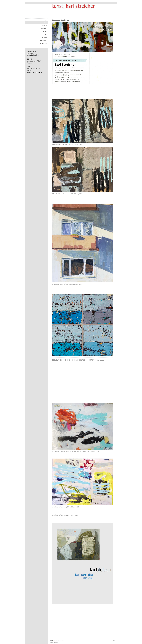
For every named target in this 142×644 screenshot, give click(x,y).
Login (114, 640)
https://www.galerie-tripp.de (61, 20)
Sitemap (62, 641)
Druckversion (55, 641)
